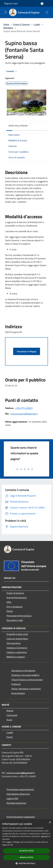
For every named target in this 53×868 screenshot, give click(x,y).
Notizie (10, 711)
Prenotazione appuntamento (20, 789)
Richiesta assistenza (16, 803)
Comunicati (12, 715)
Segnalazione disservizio (18, 794)
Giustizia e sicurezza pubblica (25, 675)
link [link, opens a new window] (12, 845)
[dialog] (26, 844)
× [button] (50, 822)
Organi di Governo (15, 593)
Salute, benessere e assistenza (26, 689)
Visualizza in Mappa (27, 351)
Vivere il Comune (22, 24)
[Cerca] (47, 12)
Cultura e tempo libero (17, 639)
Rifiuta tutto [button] (26, 857)
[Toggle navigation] (6, 12)
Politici (10, 611)
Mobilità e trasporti (16, 657)
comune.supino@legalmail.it (24, 414)
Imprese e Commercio (17, 648)
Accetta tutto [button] (26, 851)
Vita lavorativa (13, 643)
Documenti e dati (15, 620)
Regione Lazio (11, 3)
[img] (43, 125)
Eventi (10, 737)
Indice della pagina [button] (18, 126)
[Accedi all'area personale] (42, 4)
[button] (27, 863)
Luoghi (37, 24)
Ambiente (16, 684)
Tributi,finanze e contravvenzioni (27, 680)
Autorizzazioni (18, 693)
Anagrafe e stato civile (17, 634)
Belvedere (8, 28)
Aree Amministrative (17, 598)
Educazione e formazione (23, 670)
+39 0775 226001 (24, 408)
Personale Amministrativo (19, 616)
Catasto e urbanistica (17, 652)
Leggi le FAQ (12, 798)
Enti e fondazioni (15, 607)
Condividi (12, 71)
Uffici (9, 602)
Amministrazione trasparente (21, 817)
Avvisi (9, 720)
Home (6, 24)
